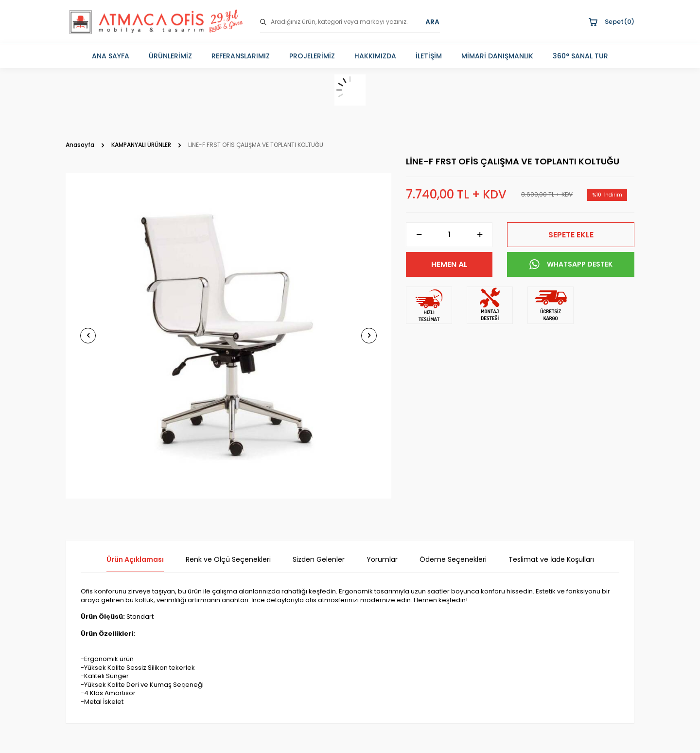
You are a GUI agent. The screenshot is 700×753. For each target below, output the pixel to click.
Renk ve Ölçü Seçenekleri (228, 560)
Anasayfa (80, 145)
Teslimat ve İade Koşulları (551, 560)
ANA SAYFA (111, 56)
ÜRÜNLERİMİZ (170, 56)
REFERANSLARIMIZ (241, 56)
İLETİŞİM (429, 56)
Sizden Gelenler (319, 560)
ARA (432, 22)
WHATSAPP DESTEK (571, 265)
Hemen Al (449, 264)
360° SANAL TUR (580, 56)
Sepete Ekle (571, 235)
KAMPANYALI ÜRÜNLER (141, 145)
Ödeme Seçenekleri (453, 560)
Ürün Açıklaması (135, 560)
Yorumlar (382, 560)
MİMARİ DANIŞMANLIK (497, 56)
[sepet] (350, 90)
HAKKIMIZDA (375, 56)
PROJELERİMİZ (312, 56)
